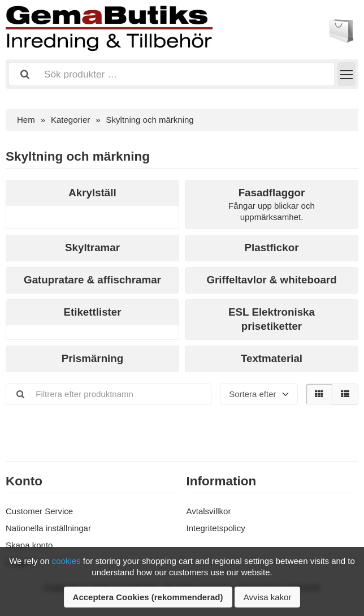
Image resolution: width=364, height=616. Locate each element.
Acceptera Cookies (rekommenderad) (148, 597)
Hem (26, 120)
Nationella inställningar (48, 528)
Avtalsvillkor (209, 511)
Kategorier (70, 120)
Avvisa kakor (268, 597)
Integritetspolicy (216, 528)
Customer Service (39, 511)
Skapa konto (29, 545)
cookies (66, 561)
